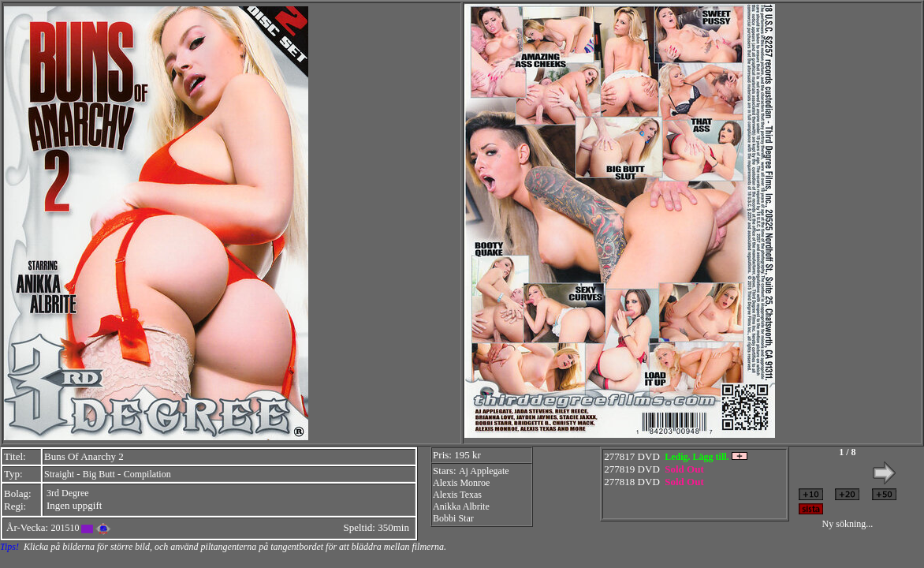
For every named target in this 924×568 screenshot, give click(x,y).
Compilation (147, 474)
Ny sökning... (848, 524)
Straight (59, 474)
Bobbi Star (453, 518)
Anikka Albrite (461, 506)
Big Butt (99, 474)
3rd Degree (68, 493)
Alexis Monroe (461, 483)
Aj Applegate (484, 471)
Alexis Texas (457, 495)
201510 (65, 528)
